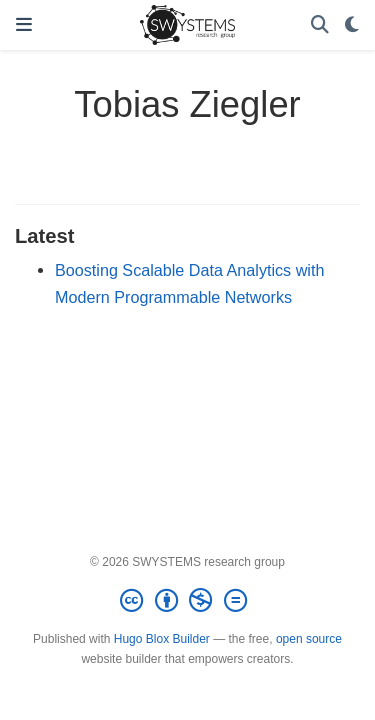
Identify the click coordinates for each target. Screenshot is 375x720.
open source (309, 639)
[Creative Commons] (187, 601)
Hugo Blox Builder (162, 639)
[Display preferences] (352, 25)
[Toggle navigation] (24, 25)
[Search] (320, 25)
